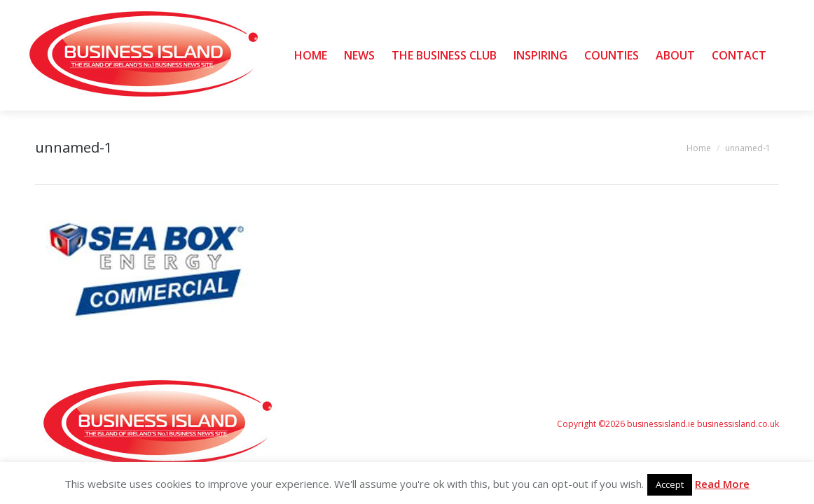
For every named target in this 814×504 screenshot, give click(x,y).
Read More (722, 484)
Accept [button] (670, 484)
